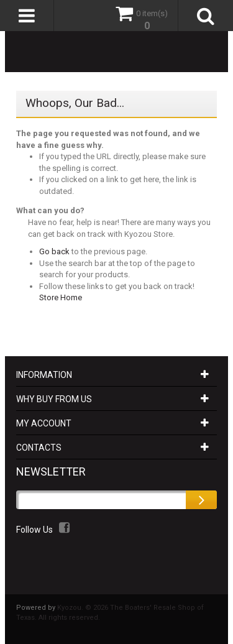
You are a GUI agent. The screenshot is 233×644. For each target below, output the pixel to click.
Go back (54, 251)
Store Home (61, 297)
